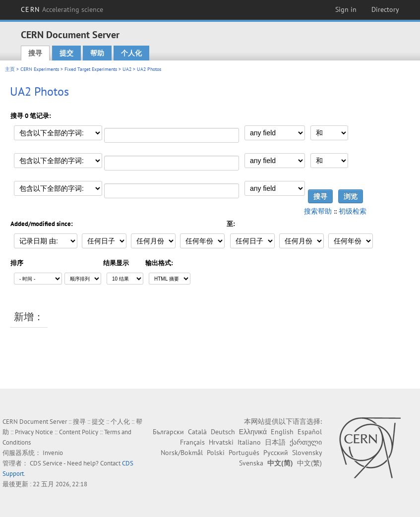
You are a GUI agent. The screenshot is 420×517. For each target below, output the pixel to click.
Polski (216, 453)
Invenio (53, 453)
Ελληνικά (253, 432)
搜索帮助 (318, 211)
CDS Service (46, 463)
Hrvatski (221, 442)
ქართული (306, 442)
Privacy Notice (34, 432)
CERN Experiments (40, 69)
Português (244, 453)
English (282, 432)
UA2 (127, 69)
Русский (276, 453)
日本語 (275, 442)
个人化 (131, 53)
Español (310, 432)
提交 (66, 53)
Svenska (251, 463)
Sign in (346, 9)
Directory (385, 9)
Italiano (249, 442)
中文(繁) (309, 463)
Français (192, 442)
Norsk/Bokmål (182, 453)
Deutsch (223, 432)
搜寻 (35, 53)
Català (197, 432)
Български (168, 432)
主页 (10, 69)
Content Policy (79, 432)
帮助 (97, 53)
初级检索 (353, 211)
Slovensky (307, 453)
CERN (62, 9)
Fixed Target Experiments (91, 69)
